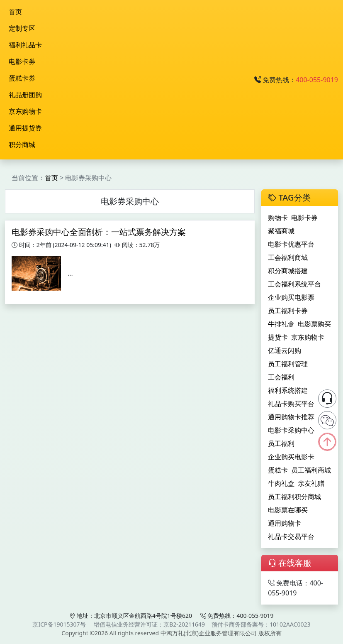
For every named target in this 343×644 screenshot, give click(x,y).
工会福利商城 (288, 257)
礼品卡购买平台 (291, 404)
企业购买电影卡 (291, 457)
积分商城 (22, 144)
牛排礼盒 (281, 324)
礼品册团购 (25, 95)
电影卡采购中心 (291, 430)
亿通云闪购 (285, 350)
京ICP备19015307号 (59, 624)
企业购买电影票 (291, 297)
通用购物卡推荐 (291, 417)
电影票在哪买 (288, 510)
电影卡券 (22, 61)
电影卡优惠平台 (291, 244)
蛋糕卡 (278, 470)
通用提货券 (25, 128)
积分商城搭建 (288, 271)
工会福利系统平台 (294, 284)
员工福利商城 (311, 470)
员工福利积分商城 (294, 497)
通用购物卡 (285, 523)
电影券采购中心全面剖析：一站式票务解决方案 (99, 232)
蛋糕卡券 (22, 78)
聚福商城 (281, 231)
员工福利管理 (288, 364)
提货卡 (278, 337)
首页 (15, 12)
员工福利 (281, 443)
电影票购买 (314, 324)
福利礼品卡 (25, 45)
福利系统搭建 (288, 390)
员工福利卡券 (288, 311)
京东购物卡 (25, 111)
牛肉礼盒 (281, 483)
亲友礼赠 (311, 483)
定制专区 (22, 28)
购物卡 (278, 218)
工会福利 (281, 377)
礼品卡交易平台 (291, 536)
